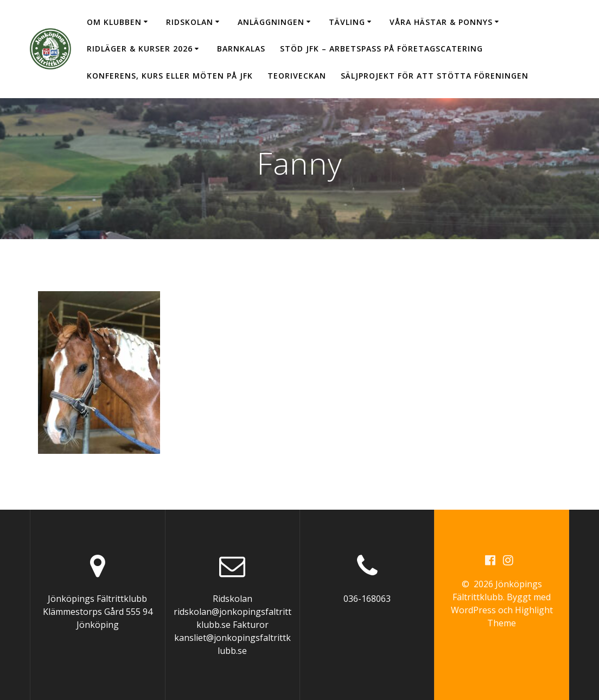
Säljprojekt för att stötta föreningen (435, 76)
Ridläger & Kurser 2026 (140, 49)
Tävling (347, 22)
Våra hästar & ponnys (441, 22)
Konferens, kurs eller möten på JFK (170, 76)
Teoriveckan (297, 76)
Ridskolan (190, 22)
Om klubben (114, 22)
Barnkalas (241, 49)
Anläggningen (271, 22)
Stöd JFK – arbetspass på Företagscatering (381, 49)
